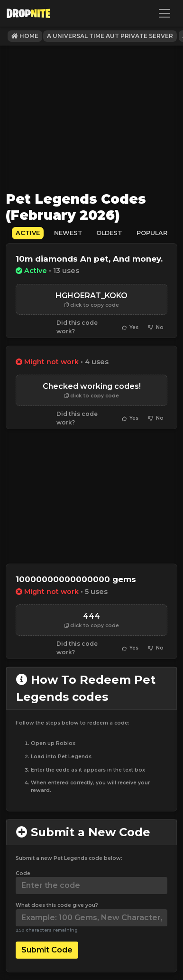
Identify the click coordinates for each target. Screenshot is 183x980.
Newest (68, 233)
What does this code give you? (57, 905)
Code (23, 873)
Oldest (109, 233)
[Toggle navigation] (165, 13)
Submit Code (47, 950)
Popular (152, 233)
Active (28, 233)
